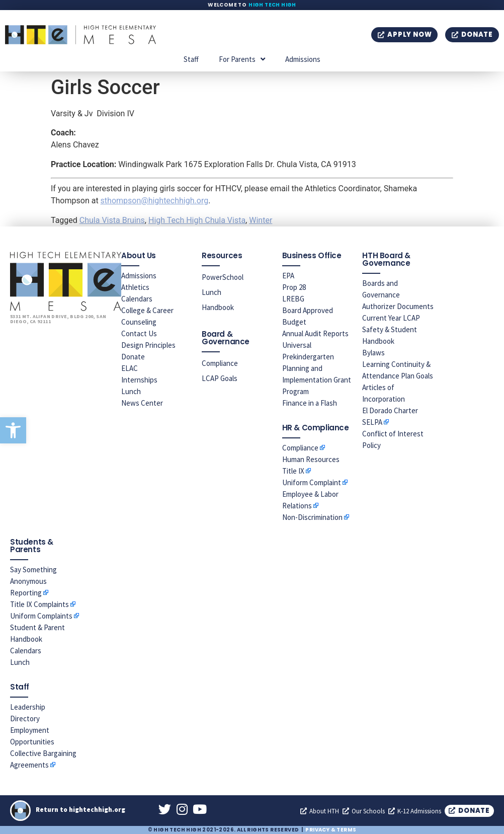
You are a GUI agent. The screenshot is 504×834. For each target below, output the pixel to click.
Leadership (28, 707)
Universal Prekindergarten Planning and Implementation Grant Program (317, 368)
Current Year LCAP (391, 318)
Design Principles (148, 345)
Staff (191, 59)
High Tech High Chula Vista (197, 220)
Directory (25, 718)
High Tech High (272, 5)
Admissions (303, 59)
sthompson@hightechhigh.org (155, 201)
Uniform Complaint (312, 482)
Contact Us (139, 333)
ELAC (130, 368)
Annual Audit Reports (315, 333)
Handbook (218, 307)
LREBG (293, 299)
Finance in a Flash (310, 403)
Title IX (293, 471)
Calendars (137, 299)
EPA (288, 276)
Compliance (220, 363)
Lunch (131, 391)
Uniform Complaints (41, 616)
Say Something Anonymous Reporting (33, 581)
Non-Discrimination (312, 517)
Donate (133, 357)
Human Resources (311, 459)
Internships (139, 380)
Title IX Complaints (39, 604)
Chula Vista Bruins (112, 220)
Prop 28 (294, 287)
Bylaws (373, 353)
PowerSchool (223, 277)
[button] (13, 430)
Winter (261, 220)
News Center (142, 403)
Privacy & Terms (331, 830)
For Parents (242, 59)
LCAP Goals (220, 378)
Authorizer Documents (398, 306)
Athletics (135, 287)
